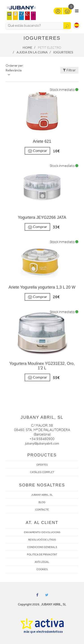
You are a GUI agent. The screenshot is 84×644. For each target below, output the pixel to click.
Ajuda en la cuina (32, 52)
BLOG (42, 502)
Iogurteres (63, 52)
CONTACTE (42, 510)
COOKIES (42, 569)
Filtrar (69, 70)
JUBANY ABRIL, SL (42, 495)
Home (27, 48)
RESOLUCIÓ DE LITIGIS (42, 540)
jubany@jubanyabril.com (42, 444)
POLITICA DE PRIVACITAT (42, 554)
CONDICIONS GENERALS (42, 547)
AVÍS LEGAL (42, 562)
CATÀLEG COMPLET (42, 472)
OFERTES (42, 465)
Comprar (37, 151)
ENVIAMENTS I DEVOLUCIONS (42, 532)
